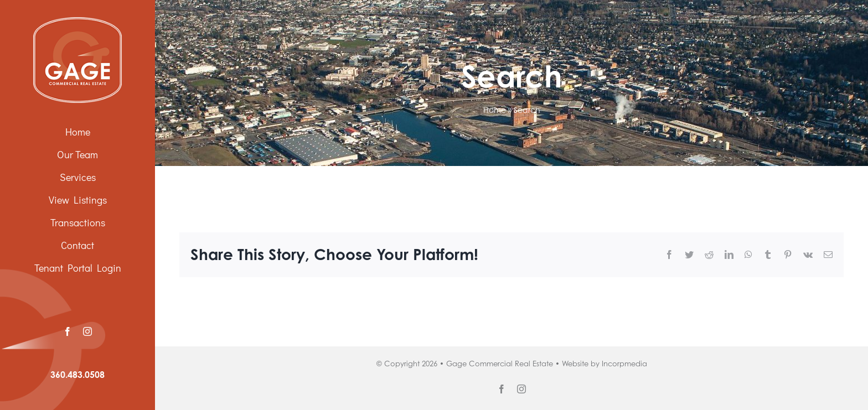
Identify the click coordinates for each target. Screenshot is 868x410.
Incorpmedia (624, 364)
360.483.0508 (77, 375)
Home (495, 110)
